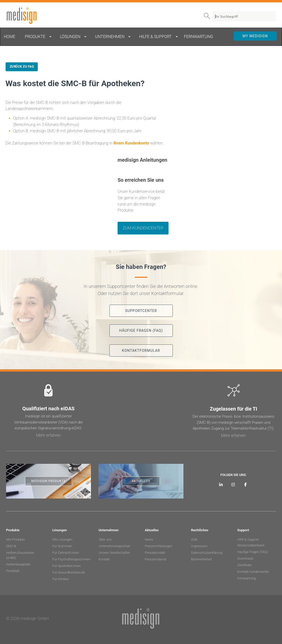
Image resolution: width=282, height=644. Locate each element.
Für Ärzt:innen (62, 546)
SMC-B (11, 546)
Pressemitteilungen (159, 546)
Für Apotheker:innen (67, 566)
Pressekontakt (155, 553)
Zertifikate (245, 565)
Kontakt (104, 559)
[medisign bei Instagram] (233, 484)
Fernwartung (247, 578)
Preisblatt (13, 571)
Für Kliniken (61, 579)
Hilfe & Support (248, 539)
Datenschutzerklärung (207, 553)
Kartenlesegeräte (18, 564)
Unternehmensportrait (114, 546)
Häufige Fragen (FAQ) (253, 552)
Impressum (199, 546)
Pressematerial (156, 559)
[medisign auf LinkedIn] (221, 484)
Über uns (105, 539)
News (149, 539)
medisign (27, 16)
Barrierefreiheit (201, 559)
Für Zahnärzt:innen (66, 553)
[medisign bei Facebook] (246, 484)
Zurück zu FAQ (22, 67)
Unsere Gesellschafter (114, 553)
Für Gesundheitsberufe (69, 572)
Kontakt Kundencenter (253, 572)
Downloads (245, 558)
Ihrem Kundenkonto (131, 143)
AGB (194, 539)
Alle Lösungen (62, 539)
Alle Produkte (15, 539)
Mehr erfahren (48, 435)
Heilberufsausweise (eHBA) (20, 555)
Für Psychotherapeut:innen (72, 559)
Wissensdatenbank (251, 545)
